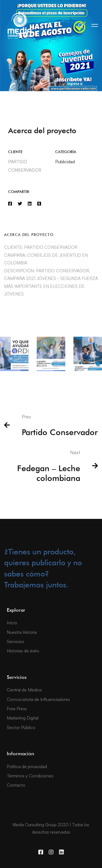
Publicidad (65, 162)
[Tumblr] (39, 204)
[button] (15, 358)
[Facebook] (10, 204)
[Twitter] (20, 204)
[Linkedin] (30, 204)
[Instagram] (51, 852)
